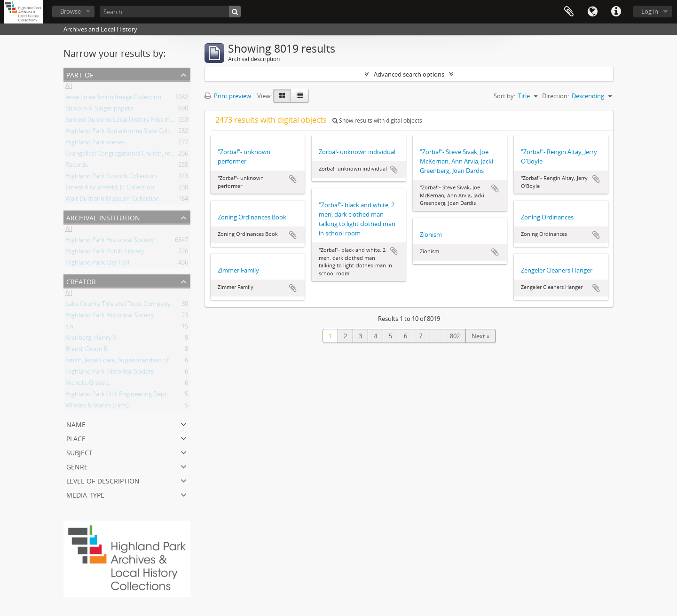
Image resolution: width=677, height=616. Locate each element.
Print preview (228, 96)
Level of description (103, 480)
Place (76, 438)
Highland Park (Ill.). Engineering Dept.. (118, 396)
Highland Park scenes (95, 144)
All (69, 87)
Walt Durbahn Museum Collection (113, 200)
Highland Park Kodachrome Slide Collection (126, 133)
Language (592, 12)
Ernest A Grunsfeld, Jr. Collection (110, 189)
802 (455, 336)
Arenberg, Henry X (91, 339)
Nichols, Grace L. (88, 384)
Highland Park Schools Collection (111, 178)
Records (77, 166)
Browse (71, 11)
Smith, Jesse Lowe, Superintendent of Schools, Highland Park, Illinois (160, 362)
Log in (650, 11)
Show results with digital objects (377, 121)
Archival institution (103, 217)
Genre (77, 466)
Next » (480, 336)
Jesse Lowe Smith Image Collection (113, 99)
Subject (79, 452)
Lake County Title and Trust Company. (119, 305)
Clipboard (569, 12)
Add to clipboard (293, 179)
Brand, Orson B (87, 351)
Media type (85, 494)
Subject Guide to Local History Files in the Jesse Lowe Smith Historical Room (171, 121)
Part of (80, 74)
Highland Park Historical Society (110, 242)
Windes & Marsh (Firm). (98, 407)
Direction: (555, 96)
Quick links (616, 12)
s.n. (70, 328)
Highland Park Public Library (105, 253)
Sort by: (504, 96)
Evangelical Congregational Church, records (126, 155)
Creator (81, 281)
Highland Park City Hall (97, 264)
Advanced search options (409, 74)
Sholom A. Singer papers (99, 110)
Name (76, 424)
